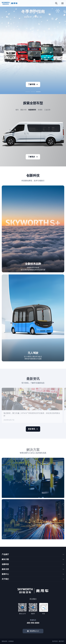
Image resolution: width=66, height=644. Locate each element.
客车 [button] (17, 110)
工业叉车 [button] (47, 110)
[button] (28, 92)
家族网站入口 (33, 631)
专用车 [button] (40, 110)
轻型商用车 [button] (32, 110)
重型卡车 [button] (24, 110)
